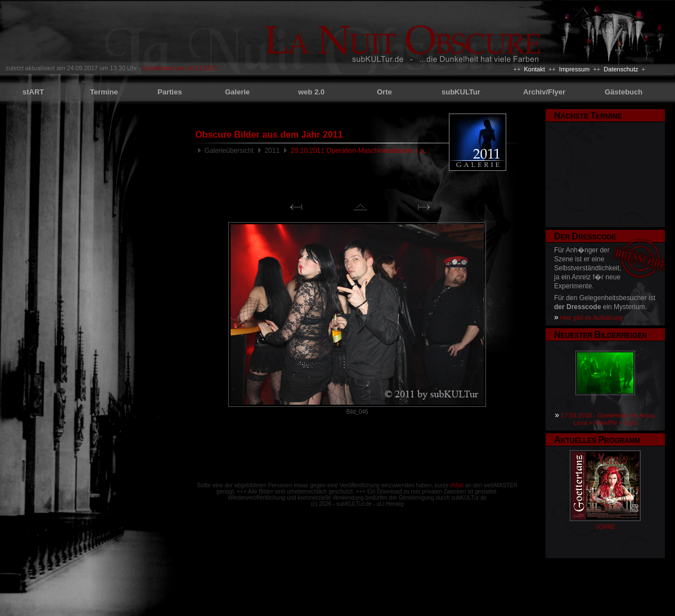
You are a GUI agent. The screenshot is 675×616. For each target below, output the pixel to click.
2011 (272, 151)
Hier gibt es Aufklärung (591, 318)
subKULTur (461, 92)
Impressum (574, 69)
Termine (104, 92)
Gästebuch (624, 92)
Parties (170, 92)
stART (33, 92)
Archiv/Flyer (544, 92)
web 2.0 (311, 92)
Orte (384, 92)
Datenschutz (621, 69)
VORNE (605, 527)
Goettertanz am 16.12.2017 (180, 68)
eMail (457, 485)
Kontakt (534, 69)
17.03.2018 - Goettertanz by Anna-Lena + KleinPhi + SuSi (608, 419)
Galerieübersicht (229, 151)
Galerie (237, 92)
